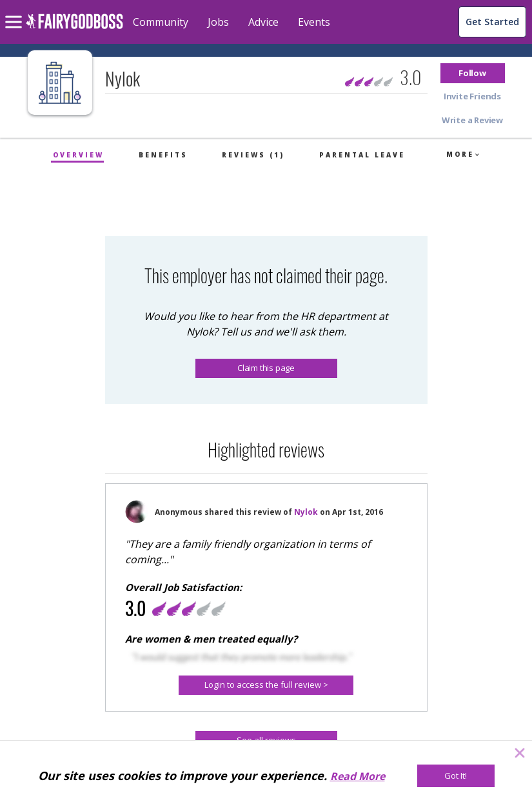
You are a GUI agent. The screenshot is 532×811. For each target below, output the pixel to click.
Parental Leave (362, 155)
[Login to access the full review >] (266, 685)
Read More (358, 776)
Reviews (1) (253, 155)
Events (314, 22)
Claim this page (266, 368)
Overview (78, 155)
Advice (263, 22)
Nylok (306, 512)
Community (161, 22)
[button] (473, 73)
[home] (74, 29)
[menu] (15, 12)
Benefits (163, 155)
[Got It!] (456, 776)
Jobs (218, 22)
